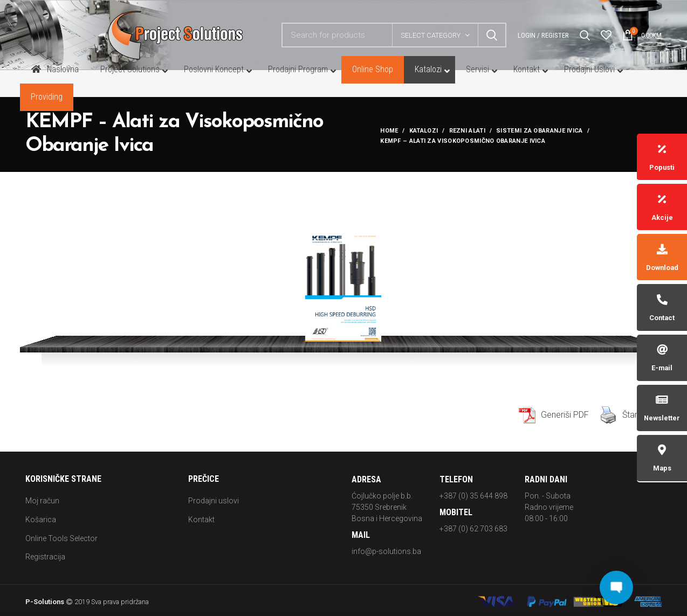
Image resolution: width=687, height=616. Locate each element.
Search (492, 35)
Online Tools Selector (61, 538)
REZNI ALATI (467, 131)
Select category (431, 35)
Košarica (41, 520)
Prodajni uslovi (214, 501)
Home (389, 131)
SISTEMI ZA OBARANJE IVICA (540, 131)
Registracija (45, 557)
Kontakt (201, 520)
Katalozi (424, 131)
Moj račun (42, 501)
